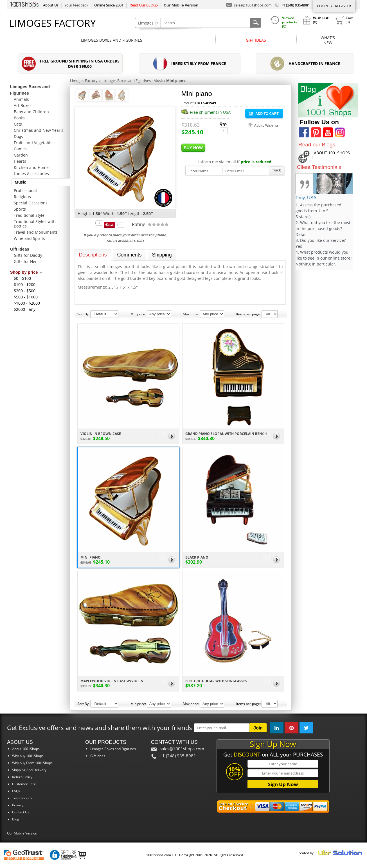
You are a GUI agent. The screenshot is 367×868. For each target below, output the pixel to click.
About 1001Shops (26, 749)
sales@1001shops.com (249, 5)
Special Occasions (31, 203)
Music (20, 182)
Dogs (18, 136)
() (344, 20)
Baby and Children (31, 112)
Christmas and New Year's (39, 130)
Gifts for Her (25, 261)
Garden (21, 155)
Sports (20, 209)
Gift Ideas (256, 40)
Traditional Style (29, 215)
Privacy (18, 805)
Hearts (20, 161)
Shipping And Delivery (29, 770)
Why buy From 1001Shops (32, 763)
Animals (21, 99)
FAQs (16, 791)
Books (19, 118)
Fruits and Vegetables (34, 143)
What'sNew (328, 40)
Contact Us (21, 812)
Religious (22, 197)
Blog (16, 819)
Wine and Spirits (29, 238)
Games (20, 149)
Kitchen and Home (31, 167)
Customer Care (24, 784)
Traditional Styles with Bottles (35, 224)
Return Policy (22, 777)
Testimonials (22, 798)
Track (276, 170)
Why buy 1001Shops (28, 756)
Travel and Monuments (36, 232)
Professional (25, 190)
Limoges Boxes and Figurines (112, 40)
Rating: (140, 224)
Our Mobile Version (22, 833)
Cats (18, 124)
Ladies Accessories (31, 174)
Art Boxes (23, 105)
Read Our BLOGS (144, 5)
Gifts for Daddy (28, 255)
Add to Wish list (266, 125)
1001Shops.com (24, 4)
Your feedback (76, 5)
